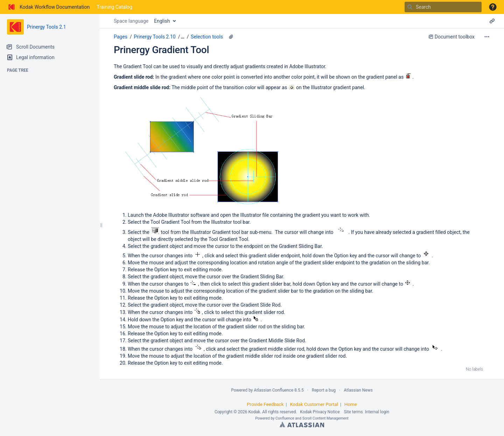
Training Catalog (114, 7)
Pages (121, 37)
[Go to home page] (48, 7)
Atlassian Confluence (274, 390)
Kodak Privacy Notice (320, 412)
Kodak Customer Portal (314, 404)
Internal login (377, 412)
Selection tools (207, 37)
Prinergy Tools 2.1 (47, 27)
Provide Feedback (265, 404)
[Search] (410, 7)
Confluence (285, 418)
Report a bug (324, 390)
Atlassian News (358, 390)
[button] (493, 7)
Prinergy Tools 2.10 (155, 37)
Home (351, 404)
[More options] (487, 37)
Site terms (353, 412)
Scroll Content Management (325, 418)
